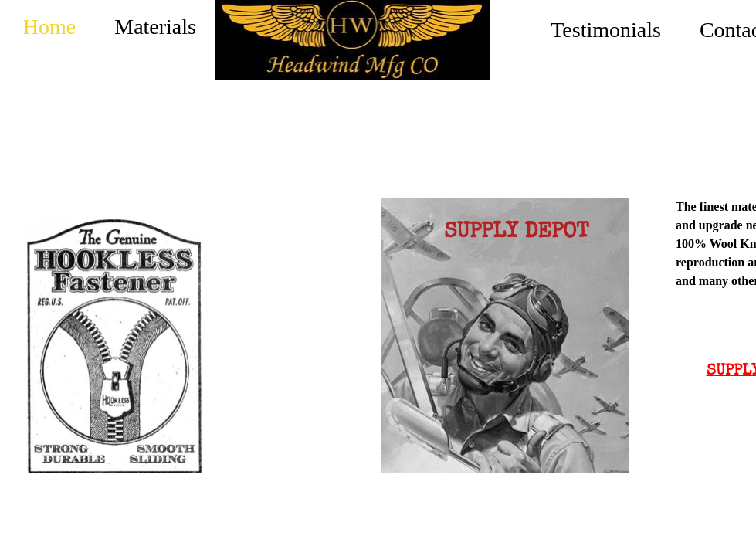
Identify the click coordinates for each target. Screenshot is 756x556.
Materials (155, 27)
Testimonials (606, 30)
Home (49, 27)
